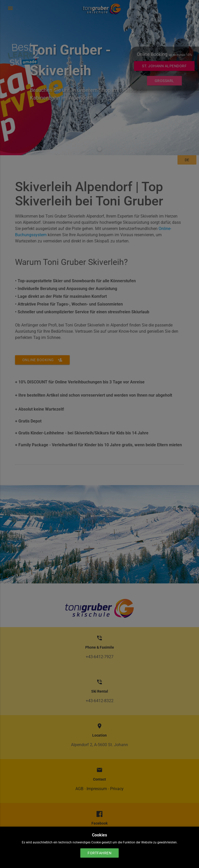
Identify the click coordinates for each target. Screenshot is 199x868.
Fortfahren (99, 853)
